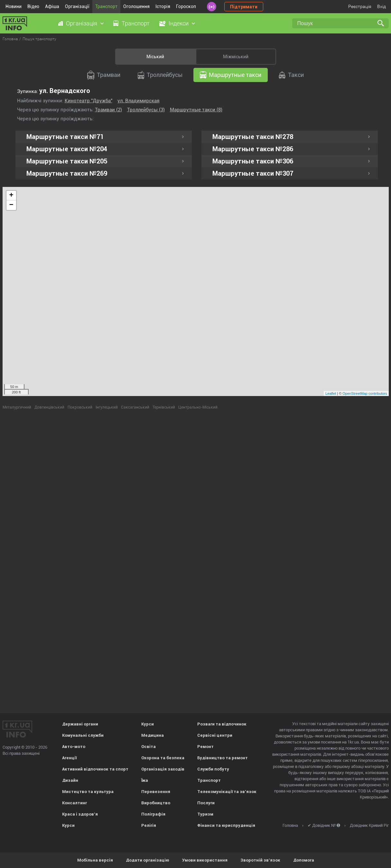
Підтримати (244, 7)
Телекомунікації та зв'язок (227, 792)
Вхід (382, 6)
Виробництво (156, 803)
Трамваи (104, 75)
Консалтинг (74, 803)
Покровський (80, 407)
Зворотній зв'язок (260, 860)
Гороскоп (186, 6)
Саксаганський (135, 407)
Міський (155, 57)
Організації (77, 6)
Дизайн (70, 780)
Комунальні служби (83, 735)
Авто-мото (74, 747)
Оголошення (136, 6)
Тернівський (164, 407)
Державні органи (80, 724)
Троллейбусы (160, 75)
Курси (68, 825)
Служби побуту (213, 769)
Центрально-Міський (198, 407)
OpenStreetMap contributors (365, 393)
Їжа (145, 780)
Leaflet (331, 393)
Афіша (52, 6)
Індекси (179, 23)
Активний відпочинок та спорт (95, 769)
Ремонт (205, 747)
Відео (33, 6)
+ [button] (11, 196)
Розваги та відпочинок (222, 724)
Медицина (153, 735)
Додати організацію (148, 860)
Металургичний (17, 407)
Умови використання (205, 860)
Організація (82, 23)
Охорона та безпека (163, 758)
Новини (14, 6)
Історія (163, 6)
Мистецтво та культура (88, 792)
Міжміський (236, 57)
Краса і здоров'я (80, 814)
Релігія (149, 825)
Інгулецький (107, 407)
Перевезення (156, 792)
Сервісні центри (215, 735)
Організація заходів (163, 769)
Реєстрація (360, 6)
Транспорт (106, 6)
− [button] (11, 205)
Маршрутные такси (231, 75)
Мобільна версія (95, 860)
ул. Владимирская (139, 101)
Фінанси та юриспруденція (226, 825)
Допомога (304, 860)
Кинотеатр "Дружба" (88, 101)
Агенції (69, 758)
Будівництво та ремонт (223, 758)
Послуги (206, 803)
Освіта (149, 747)
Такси (291, 75)
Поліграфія (153, 814)
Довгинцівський (49, 407)
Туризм (205, 814)
